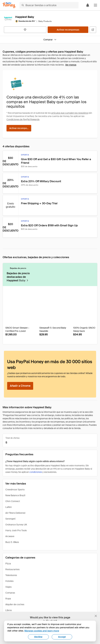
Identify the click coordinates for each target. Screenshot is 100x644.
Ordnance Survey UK (16, 525)
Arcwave (10, 536)
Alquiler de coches (15, 604)
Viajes (8, 587)
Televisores (11, 575)
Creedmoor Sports (15, 490)
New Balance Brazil (15, 495)
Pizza (8, 564)
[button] (95, 5)
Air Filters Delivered (15, 513)
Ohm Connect (13, 501)
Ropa (8, 599)
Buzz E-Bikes (12, 542)
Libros (9, 610)
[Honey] (9, 5)
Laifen (9, 507)
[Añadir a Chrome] (20, 386)
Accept (62, 637)
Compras (10, 593)
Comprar (50, 40)
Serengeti (10, 519)
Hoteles (9, 581)
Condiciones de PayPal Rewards (23, 119)
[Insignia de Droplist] (33, 294)
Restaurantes (12, 569)
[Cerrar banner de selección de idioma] (96, 616)
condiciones (36, 472)
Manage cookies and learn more (42, 631)
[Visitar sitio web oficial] (93, 30)
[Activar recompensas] (68, 30)
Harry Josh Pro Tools (16, 530)
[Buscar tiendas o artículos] (49, 5)
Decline (38, 637)
